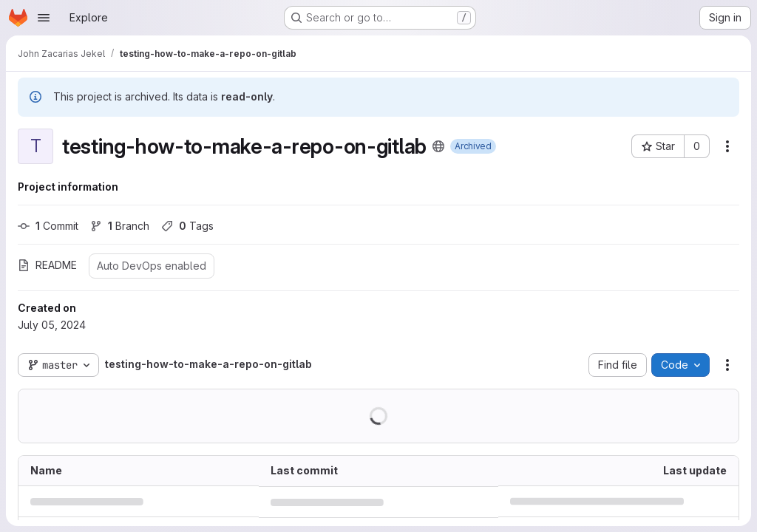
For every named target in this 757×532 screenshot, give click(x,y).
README (47, 265)
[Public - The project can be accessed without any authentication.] (438, 146)
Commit (48, 226)
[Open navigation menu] (44, 18)
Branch (120, 226)
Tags (187, 226)
